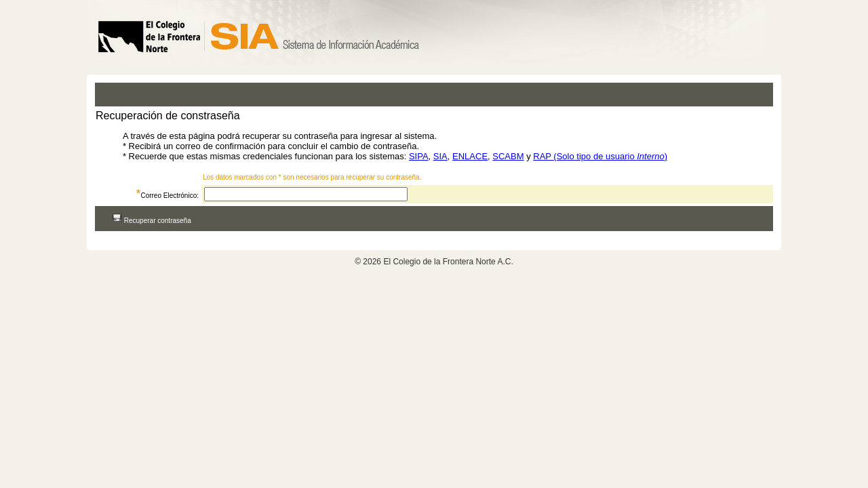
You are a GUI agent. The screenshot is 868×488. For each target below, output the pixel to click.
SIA (440, 156)
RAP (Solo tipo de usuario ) (600, 156)
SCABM (508, 156)
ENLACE (470, 156)
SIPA (419, 156)
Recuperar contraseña (152, 221)
